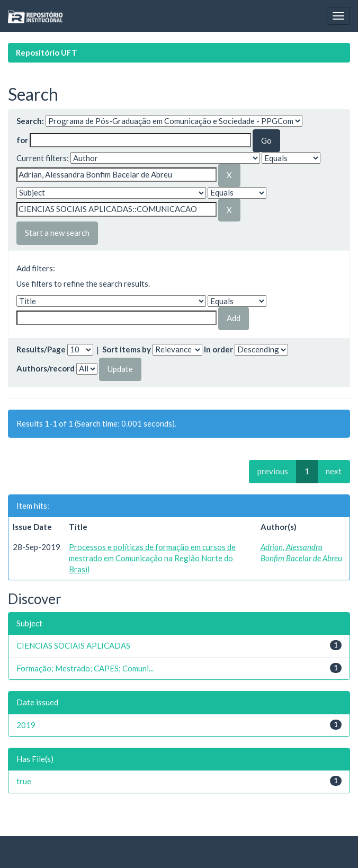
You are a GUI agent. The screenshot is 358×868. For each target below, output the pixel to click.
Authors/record (46, 368)
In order (218, 349)
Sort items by (127, 349)
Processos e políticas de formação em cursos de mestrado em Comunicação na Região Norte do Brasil (152, 558)
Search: (30, 121)
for (22, 140)
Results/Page (41, 349)
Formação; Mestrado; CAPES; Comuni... (85, 668)
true (24, 781)
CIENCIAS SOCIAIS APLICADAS (73, 645)
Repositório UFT (47, 52)
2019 (26, 725)
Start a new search (57, 233)
